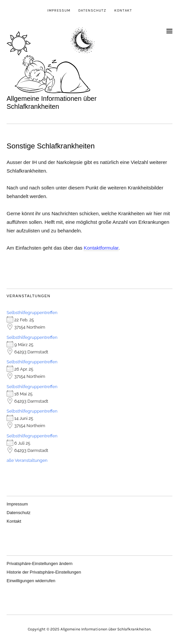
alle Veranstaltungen (27, 460)
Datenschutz (92, 10)
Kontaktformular (101, 248)
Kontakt (123, 10)
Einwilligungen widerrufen (31, 581)
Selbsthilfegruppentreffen (32, 313)
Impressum (59, 10)
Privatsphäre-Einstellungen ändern (39, 563)
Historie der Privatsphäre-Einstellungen (44, 572)
